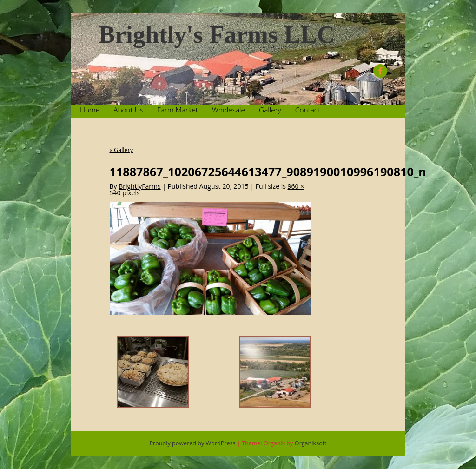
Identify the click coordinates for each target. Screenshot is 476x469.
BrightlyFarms (139, 186)
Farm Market (178, 110)
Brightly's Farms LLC (217, 35)
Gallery (270, 110)
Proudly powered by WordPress (193, 443)
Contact (307, 110)
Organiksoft (311, 443)
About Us (128, 110)
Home (90, 110)
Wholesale (228, 110)
